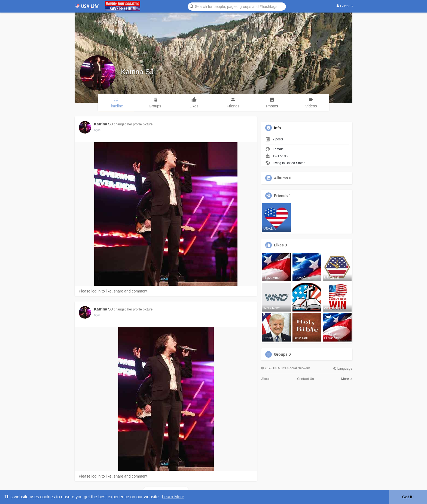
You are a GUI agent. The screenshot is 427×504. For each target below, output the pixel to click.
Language (343, 369)
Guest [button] (345, 6)
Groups (281, 354)
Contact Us (306, 379)
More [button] (347, 379)
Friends (281, 196)
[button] (237, 6)
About (266, 379)
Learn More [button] (173, 497)
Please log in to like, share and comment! (114, 291)
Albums (281, 178)
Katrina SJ (137, 72)
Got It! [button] (408, 497)
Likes (279, 245)
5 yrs (97, 130)
